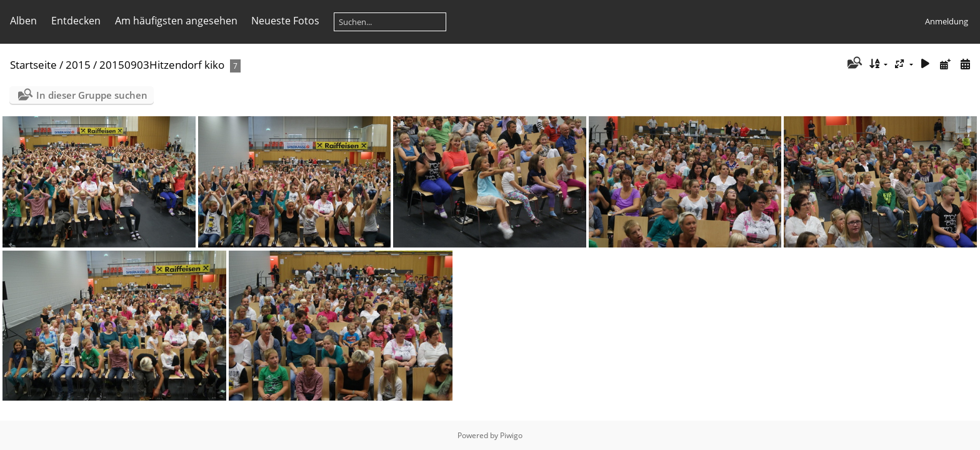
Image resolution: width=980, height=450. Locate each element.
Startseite (33, 65)
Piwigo (511, 435)
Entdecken (76, 21)
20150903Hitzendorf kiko (162, 65)
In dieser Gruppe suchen (92, 95)
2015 (78, 65)
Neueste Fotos (285, 21)
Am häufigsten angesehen (176, 21)
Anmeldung (947, 21)
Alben (23, 21)
